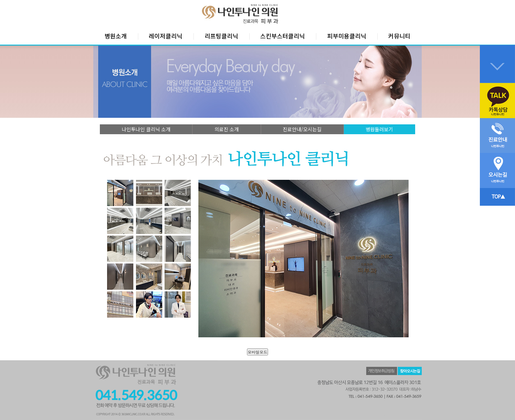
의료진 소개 (227, 129)
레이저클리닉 (166, 36)
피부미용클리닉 (347, 36)
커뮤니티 (399, 36)
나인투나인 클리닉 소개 (146, 129)
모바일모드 (257, 352)
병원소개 (116, 36)
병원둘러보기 (379, 129)
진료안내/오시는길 (302, 129)
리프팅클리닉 (221, 36)
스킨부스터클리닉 (282, 36)
